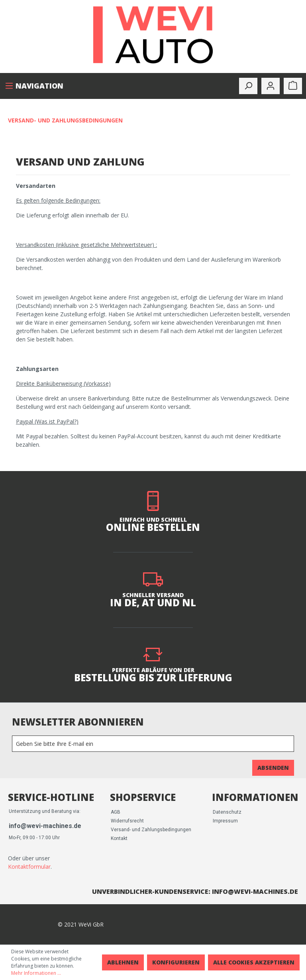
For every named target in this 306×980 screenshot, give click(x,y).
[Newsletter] (153, 744)
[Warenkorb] (293, 86)
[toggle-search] (248, 86)
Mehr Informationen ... (36, 973)
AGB (116, 812)
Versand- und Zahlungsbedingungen (151, 830)
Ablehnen (123, 962)
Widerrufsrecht (127, 821)
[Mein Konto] (271, 86)
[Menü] (34, 86)
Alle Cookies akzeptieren (254, 962)
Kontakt (119, 838)
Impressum (225, 821)
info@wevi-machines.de (45, 826)
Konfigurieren (176, 962)
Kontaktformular (29, 867)
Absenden (273, 768)
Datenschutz (227, 812)
